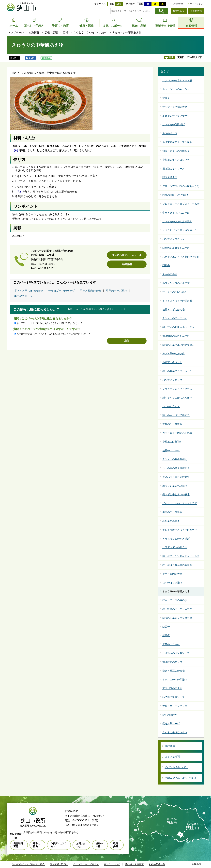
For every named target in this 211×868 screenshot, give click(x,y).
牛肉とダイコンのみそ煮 (176, 213)
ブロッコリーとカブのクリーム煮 (181, 204)
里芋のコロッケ (23, 296)
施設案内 (170, 746)
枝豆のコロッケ (171, 450)
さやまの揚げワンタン (175, 732)
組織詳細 (127, 264)
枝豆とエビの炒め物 (173, 310)
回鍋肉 (166, 265)
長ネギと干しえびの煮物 (29, 291)
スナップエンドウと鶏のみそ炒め (181, 257)
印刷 (171, 57)
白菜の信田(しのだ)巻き (176, 195)
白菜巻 (166, 627)
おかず (103, 33)
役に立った (23, 323)
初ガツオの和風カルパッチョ (178, 327)
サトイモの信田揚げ (173, 124)
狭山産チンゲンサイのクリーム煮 (181, 556)
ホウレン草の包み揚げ (175, 486)
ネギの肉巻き (170, 274)
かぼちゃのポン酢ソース (176, 653)
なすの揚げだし (171, 715)
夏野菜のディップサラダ (176, 116)
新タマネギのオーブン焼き (177, 142)
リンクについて (112, 864)
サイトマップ (196, 4)
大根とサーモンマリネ (175, 706)
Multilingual (178, 4)
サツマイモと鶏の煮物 (175, 107)
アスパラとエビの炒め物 (176, 477)
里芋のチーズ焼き (117, 291)
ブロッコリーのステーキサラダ (180, 503)
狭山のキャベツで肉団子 (176, 415)
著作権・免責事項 (134, 864)
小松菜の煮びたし (172, 362)
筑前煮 (166, 635)
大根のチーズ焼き (172, 424)
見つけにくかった (81, 334)
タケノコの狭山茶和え (175, 459)
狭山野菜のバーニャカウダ (177, 609)
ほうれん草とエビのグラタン (178, 345)
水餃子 (166, 98)
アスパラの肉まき (172, 688)
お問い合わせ (81, 845)
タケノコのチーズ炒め (175, 318)
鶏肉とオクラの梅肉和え (176, 151)
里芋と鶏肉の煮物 (90, 291)
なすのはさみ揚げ (172, 583)
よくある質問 (173, 757)
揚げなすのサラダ (172, 662)
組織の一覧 (99, 845)
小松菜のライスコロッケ (176, 160)
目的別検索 (196, 11)
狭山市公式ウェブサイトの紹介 (29, 864)
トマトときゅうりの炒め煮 (177, 301)
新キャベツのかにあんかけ (177, 398)
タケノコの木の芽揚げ (175, 680)
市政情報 (34, 33)
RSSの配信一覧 (157, 864)
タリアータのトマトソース (177, 389)
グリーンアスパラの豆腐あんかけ (181, 186)
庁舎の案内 (37, 845)
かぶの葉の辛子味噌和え (176, 468)
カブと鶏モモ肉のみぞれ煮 (177, 433)
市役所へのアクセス (59, 845)
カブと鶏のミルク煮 (173, 353)
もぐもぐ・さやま (84, 33)
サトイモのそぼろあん (175, 292)
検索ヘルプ (179, 11)
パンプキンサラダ (172, 380)
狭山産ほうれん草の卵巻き (177, 565)
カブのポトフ (170, 133)
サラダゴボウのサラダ (61, 291)
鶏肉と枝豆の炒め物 (173, 671)
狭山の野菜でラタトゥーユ (177, 371)
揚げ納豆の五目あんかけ (176, 336)
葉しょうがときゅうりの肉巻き (180, 530)
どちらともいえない (46, 323)
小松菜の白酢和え (172, 442)
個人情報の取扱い (59, 864)
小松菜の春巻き (171, 521)
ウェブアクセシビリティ (86, 864)
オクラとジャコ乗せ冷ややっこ (180, 230)
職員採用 (116, 845)
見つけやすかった (27, 334)
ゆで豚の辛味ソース (173, 697)
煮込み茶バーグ (171, 723)
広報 (65, 33)
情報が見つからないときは (181, 778)
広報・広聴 (51, 33)
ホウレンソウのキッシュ (176, 89)
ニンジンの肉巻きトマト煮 (177, 80)
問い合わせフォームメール (127, 255)
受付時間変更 (18, 845)
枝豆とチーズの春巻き (175, 600)
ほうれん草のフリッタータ (177, 618)
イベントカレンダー (177, 767)
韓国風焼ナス (170, 177)
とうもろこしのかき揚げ (176, 539)
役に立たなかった (73, 323)
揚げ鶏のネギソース (173, 169)
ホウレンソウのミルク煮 (176, 283)
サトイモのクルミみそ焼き (177, 221)
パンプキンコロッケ (173, 239)
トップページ (16, 33)
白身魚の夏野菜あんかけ (176, 248)
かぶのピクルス (171, 406)
